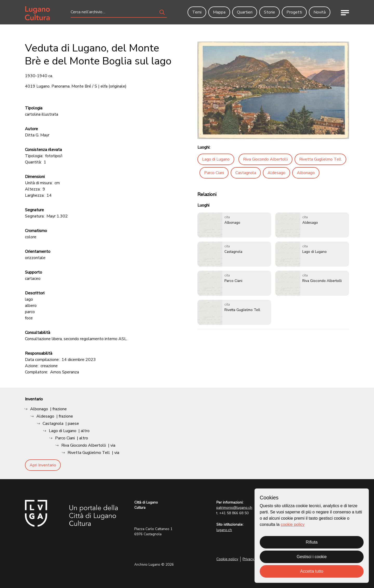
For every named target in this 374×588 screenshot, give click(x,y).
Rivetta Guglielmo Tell (320, 159)
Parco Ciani (214, 173)
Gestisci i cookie (312, 557)
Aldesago (276, 173)
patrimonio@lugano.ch (234, 508)
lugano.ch (224, 530)
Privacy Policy (254, 559)
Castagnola (246, 173)
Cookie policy (227, 559)
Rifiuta (312, 542)
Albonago (306, 173)
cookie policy (293, 524)
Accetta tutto (312, 571)
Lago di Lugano (216, 159)
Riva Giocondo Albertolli (265, 159)
